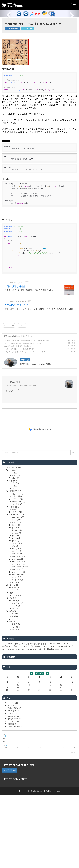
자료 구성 (17, 676)
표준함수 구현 (18, 575)
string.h (17, 409)
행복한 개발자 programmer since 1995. (22, 459)
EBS (15, 689)
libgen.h (17, 603)
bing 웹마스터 (13, 786)
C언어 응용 (15, 580)
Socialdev (38, 864)
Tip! (15, 663)
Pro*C (16, 661)
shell (15, 551)
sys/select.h (21, 722)
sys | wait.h (18, 648)
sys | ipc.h (18, 627)
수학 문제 (17, 572)
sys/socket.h (7, 719)
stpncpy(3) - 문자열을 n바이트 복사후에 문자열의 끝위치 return (25, 413)
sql (25, 719)
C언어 (13, 554)
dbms (29, 722)
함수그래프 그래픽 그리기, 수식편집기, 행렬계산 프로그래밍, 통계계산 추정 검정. (39, 382)
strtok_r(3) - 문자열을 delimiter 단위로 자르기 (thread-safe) (23, 425)
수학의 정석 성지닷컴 (15, 360)
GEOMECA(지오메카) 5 (17, 379)
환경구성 (17, 669)
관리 (13, 671)
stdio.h (17, 616)
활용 (16, 582)
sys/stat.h (58, 722)
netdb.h (17, 606)
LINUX (13, 543)
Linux (4, 717)
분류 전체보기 (14, 541)
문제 (46, 717)
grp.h (16, 601)
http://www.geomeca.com (16, 374)
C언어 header (8, 409)
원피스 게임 (12, 779)
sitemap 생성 (13, 797)
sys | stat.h (18, 642)
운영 (12, 695)
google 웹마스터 (14, 789)
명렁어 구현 (18, 569)
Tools (16, 674)
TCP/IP (30, 719)
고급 (15, 562)
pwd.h (16, 614)
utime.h (17, 656)
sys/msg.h (57, 717)
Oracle (14, 658)
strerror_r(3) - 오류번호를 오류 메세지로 (33, 24)
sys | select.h (19, 632)
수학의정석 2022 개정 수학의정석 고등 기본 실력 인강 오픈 (30, 363)
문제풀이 (40, 717)
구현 (27, 717)
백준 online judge (15, 800)
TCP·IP (17, 585)
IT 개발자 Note (14, 455)
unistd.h (17, 653)
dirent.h (17, 593)
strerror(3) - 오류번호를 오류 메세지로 (16, 419)
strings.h (17, 624)
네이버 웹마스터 (14, 784)
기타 (15, 692)
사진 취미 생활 (13, 776)
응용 (15, 719)
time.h (17, 650)
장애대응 (17, 700)
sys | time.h (18, 645)
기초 (15, 546)
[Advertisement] (39, 54)
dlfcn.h (16, 596)
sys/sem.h (39, 719)
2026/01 (40, 746)
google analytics (14, 794)
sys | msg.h (18, 629)
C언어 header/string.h (12, 28)
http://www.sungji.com (14, 356)
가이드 (16, 697)
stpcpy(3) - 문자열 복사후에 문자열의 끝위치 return (21, 416)
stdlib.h (17, 619)
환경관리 (17, 702)
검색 (74, 525)
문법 (16, 556)
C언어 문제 (15, 564)
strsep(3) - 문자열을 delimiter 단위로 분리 (17, 422)
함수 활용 (17, 577)
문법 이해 (17, 567)
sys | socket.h (20, 640)
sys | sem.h (18, 635)
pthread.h (17, 611)
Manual (54, 719)
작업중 (16, 679)
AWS (13, 684)
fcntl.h (16, 598)
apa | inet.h (18, 590)
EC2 (15, 687)
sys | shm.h (18, 637)
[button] (6, 14)
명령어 (16, 549)
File (50, 717)
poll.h (16, 609)
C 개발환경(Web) (14, 781)
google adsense (14, 792)
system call (62, 719)
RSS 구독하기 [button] (10, 843)
